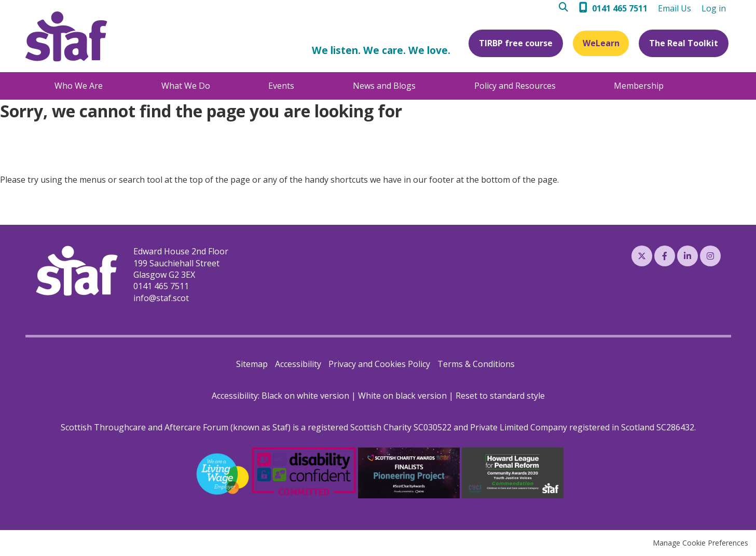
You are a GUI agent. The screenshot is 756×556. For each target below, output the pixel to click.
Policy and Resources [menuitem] (515, 86)
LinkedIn (688, 256)
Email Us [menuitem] (675, 8)
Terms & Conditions (476, 364)
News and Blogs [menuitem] (384, 86)
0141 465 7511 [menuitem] (620, 8)
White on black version (402, 396)
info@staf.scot (161, 298)
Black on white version (305, 396)
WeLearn (600, 43)
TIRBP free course (514, 43)
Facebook (665, 256)
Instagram (710, 256)
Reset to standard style (500, 396)
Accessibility (298, 364)
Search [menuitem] (566, 9)
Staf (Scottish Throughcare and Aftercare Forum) (66, 37)
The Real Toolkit (684, 43)
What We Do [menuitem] (186, 86)
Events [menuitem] (281, 86)
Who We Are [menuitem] (79, 86)
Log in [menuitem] (714, 8)
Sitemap (252, 364)
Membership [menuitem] (639, 86)
